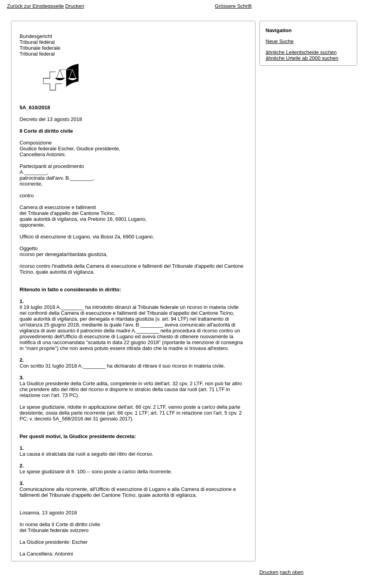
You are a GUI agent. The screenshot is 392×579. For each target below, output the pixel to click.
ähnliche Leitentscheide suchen (301, 52)
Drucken (75, 6)
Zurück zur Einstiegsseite (35, 6)
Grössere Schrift (233, 6)
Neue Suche (280, 41)
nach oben (292, 572)
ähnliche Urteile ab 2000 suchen (302, 58)
